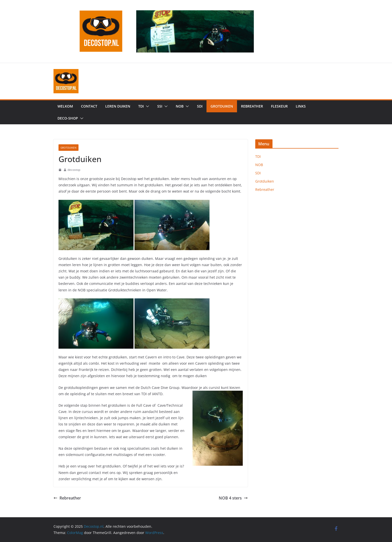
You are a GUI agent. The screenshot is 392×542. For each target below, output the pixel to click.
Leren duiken (118, 106)
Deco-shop (68, 118)
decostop (74, 170)
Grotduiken (222, 106)
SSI (160, 106)
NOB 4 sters (233, 498)
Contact (89, 106)
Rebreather (252, 106)
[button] (146, 106)
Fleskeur (279, 106)
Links (301, 106)
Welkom (65, 106)
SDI (200, 106)
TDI (141, 106)
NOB (180, 106)
